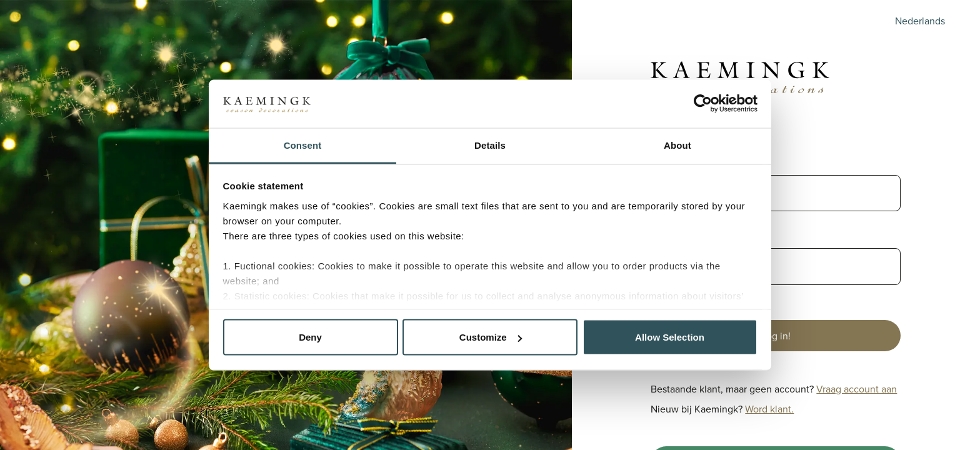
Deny (310, 337)
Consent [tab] (303, 145)
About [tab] (677, 145)
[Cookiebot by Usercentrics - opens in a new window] (703, 104)
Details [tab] (490, 145)
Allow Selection (670, 337)
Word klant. (769, 409)
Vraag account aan (857, 389)
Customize (491, 337)
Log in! (776, 336)
